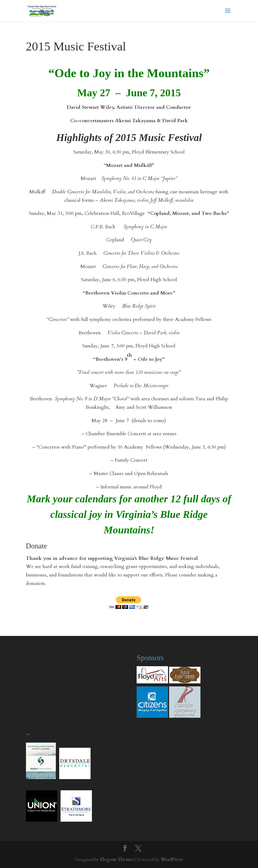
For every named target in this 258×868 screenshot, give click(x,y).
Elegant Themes (117, 860)
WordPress (172, 860)
